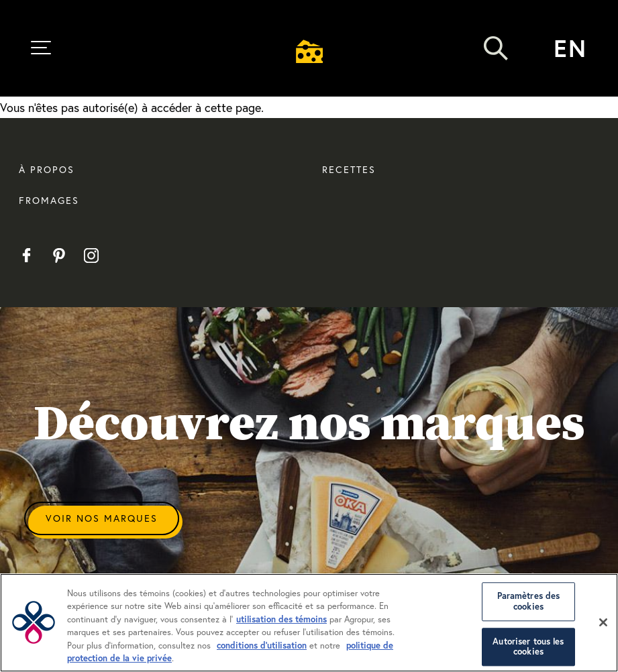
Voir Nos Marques (102, 518)
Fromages (49, 200)
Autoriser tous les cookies (528, 647)
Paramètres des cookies (529, 602)
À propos (47, 169)
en (570, 48)
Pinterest (59, 256)
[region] (309, 623)
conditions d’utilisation (262, 646)
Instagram (91, 256)
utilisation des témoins (281, 619)
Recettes (349, 169)
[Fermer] (603, 622)
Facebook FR (27, 256)
